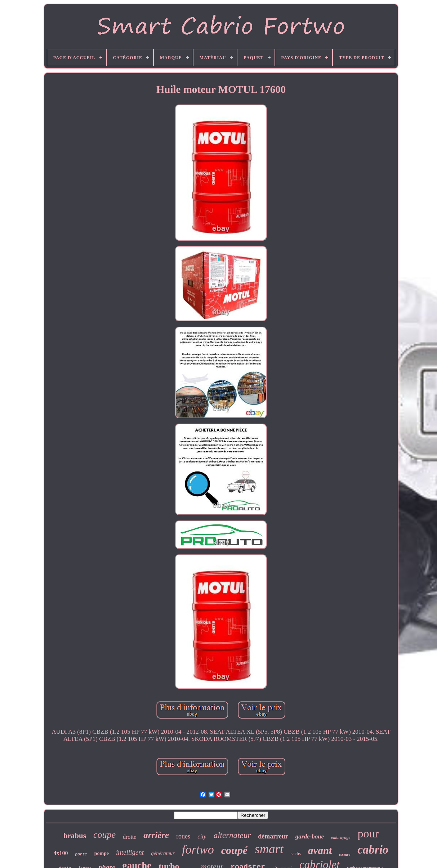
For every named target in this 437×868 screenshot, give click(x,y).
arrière (156, 835)
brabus (75, 836)
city (202, 836)
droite (130, 837)
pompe (102, 853)
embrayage (341, 837)
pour (368, 833)
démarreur (273, 836)
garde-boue (310, 836)
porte (81, 854)
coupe (104, 835)
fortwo (198, 849)
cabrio (373, 850)
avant (320, 850)
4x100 (61, 853)
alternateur (232, 835)
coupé (234, 850)
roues (183, 836)
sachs (296, 853)
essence (345, 854)
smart (269, 849)
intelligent (130, 852)
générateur (163, 853)
